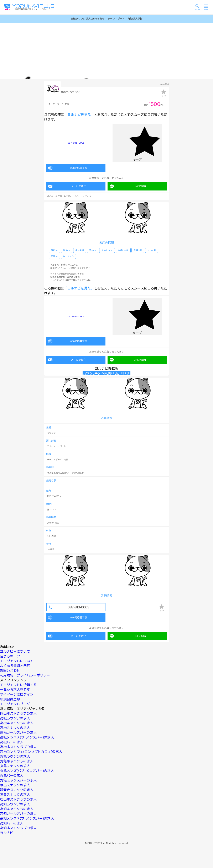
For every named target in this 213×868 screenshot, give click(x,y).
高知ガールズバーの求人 (18, 812)
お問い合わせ (10, 669)
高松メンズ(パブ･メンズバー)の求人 (27, 736)
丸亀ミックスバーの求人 (18, 779)
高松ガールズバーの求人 (18, 731)
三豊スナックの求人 (15, 793)
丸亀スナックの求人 (15, 764)
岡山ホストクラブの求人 (18, 712)
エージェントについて (17, 659)
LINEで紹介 (128, 186)
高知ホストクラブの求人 (18, 826)
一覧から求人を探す (15, 688)
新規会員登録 (10, 698)
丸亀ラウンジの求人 (15, 755)
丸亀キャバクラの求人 (17, 760)
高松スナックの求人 (15, 726)
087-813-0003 (76, 142)
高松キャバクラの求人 (17, 722)
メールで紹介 (67, 186)
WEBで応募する (68, 167)
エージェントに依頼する (18, 683)
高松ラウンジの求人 (15, 717)
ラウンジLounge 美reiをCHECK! (106, 372)
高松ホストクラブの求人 (18, 745)
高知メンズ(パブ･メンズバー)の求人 (27, 817)
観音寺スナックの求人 (17, 788)
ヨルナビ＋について (15, 650)
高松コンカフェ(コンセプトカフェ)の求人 (31, 750)
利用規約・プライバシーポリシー (25, 674)
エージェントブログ (15, 702)
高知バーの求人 (12, 822)
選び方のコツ (10, 655)
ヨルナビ (7, 831)
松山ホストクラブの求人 (18, 798)
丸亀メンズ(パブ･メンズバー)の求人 (27, 769)
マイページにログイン (17, 693)
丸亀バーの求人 (12, 774)
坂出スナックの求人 (15, 784)
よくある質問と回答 (15, 664)
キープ (164, 93)
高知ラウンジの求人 (15, 803)
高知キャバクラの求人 (17, 807)
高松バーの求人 (12, 741)
